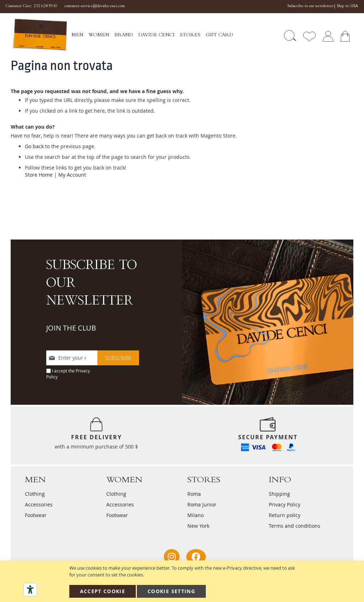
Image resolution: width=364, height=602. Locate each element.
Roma (194, 494)
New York (198, 526)
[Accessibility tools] (30, 590)
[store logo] (39, 36)
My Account (72, 175)
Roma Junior (202, 504)
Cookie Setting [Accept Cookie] (171, 591)
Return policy (285, 515)
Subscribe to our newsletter (310, 6)
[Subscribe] (118, 358)
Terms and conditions (295, 526)
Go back (34, 146)
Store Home (39, 175)
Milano (196, 515)
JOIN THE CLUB (71, 328)
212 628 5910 (45, 6)
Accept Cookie (103, 591)
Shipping (279, 494)
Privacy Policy (285, 504)
